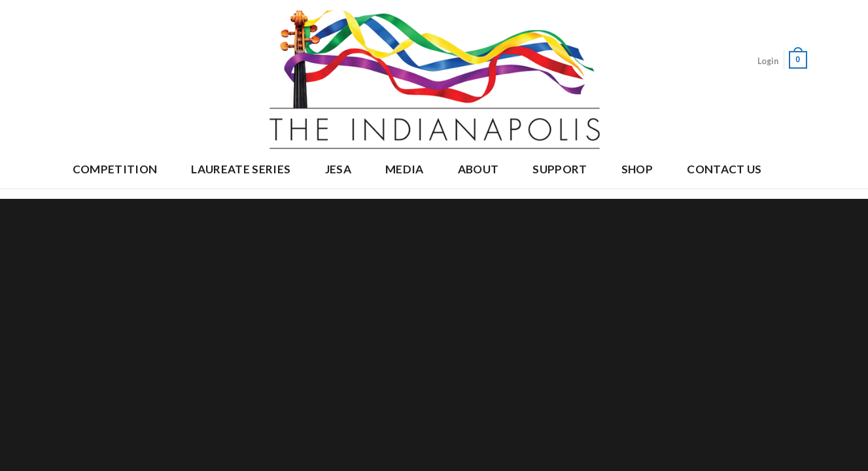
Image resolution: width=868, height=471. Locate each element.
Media (405, 169)
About (478, 169)
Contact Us (724, 169)
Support (560, 169)
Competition (115, 169)
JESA (338, 169)
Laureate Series (241, 169)
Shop (637, 169)
